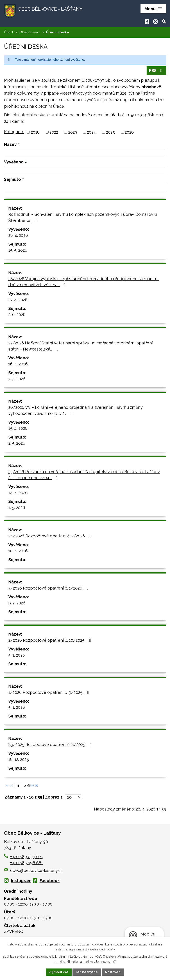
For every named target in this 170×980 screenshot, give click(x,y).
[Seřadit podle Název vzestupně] (19, 144)
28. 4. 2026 (18, 236)
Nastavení (113, 972)
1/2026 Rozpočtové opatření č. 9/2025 (50, 693)
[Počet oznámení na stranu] (73, 797)
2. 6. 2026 (17, 315)
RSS (156, 71)
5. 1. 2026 (17, 655)
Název (10, 145)
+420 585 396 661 (27, 863)
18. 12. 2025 (19, 760)
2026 (129, 133)
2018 (35, 133)
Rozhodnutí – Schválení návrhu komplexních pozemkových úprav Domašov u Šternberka (83, 218)
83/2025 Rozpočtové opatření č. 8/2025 (51, 745)
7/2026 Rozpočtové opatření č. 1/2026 (49, 588)
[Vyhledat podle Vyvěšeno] (85, 171)
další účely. (107, 949)
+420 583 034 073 (27, 857)
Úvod (8, 33)
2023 (73, 133)
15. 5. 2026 (18, 250)
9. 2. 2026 (17, 603)
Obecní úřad (29, 33)
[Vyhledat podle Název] (85, 153)
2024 (91, 133)
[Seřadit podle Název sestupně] (19, 146)
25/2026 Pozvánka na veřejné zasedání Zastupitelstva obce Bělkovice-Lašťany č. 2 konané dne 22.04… (84, 475)
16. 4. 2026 (18, 364)
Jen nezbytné (87, 972)
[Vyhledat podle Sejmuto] (85, 188)
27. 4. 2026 (18, 300)
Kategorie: (14, 132)
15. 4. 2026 (18, 428)
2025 (110, 133)
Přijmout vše (59, 972)
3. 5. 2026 (17, 379)
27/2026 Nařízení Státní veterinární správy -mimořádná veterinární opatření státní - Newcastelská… (80, 346)
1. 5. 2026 (17, 508)
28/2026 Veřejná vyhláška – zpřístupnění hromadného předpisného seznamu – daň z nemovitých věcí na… (84, 282)
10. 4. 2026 (18, 551)
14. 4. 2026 (18, 493)
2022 (54, 133)
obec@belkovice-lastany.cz (33, 871)
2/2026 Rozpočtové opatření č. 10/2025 (51, 640)
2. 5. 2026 (17, 443)
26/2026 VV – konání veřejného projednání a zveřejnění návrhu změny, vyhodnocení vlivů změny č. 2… (76, 411)
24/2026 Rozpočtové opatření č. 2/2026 (51, 536)
